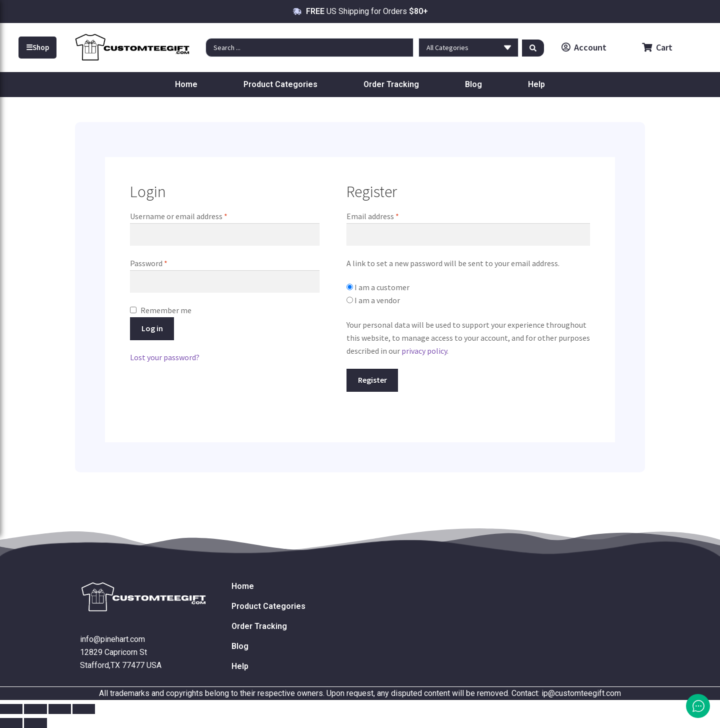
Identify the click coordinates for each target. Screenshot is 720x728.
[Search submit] (533, 48)
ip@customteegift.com (581, 693)
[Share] (60, 709)
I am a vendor (373, 300)
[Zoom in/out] (11, 709)
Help (536, 84)
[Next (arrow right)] (35, 723)
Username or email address (193, 216)
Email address (387, 216)
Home (186, 84)
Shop (37, 48)
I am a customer (378, 287)
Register (372, 380)
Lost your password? (165, 357)
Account (584, 47)
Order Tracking (391, 84)
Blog (473, 84)
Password (163, 263)
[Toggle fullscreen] (35, 709)
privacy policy (424, 351)
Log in (152, 328)
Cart (657, 47)
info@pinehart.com (112, 639)
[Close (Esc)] (84, 709)
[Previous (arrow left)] (11, 723)
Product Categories (280, 84)
